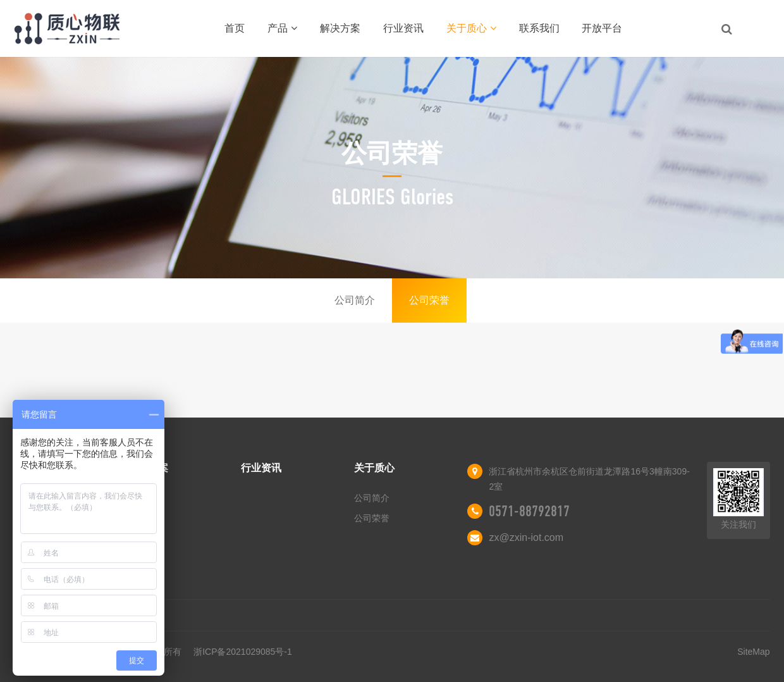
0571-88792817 (529, 511)
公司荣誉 (429, 300)
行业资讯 (403, 28)
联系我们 (539, 28)
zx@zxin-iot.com (526, 537)
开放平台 (602, 28)
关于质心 (471, 28)
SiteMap (753, 652)
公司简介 (355, 300)
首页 (235, 28)
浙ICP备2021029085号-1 (243, 652)
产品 (282, 28)
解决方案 (340, 28)
